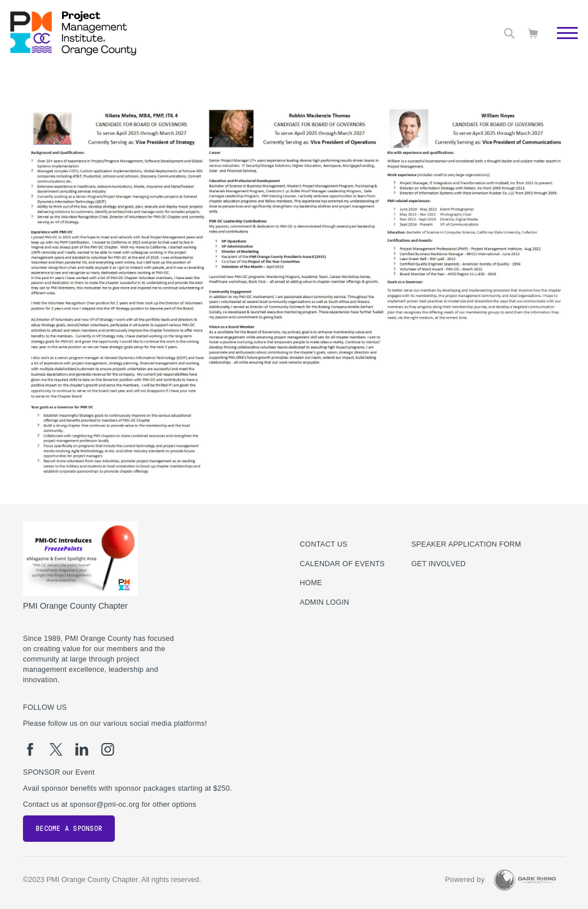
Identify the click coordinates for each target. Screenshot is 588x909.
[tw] (56, 749)
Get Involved (438, 564)
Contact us (324, 544)
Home (311, 583)
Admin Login (324, 602)
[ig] (108, 749)
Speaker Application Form (466, 544)
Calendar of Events (342, 564)
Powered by (465, 880)
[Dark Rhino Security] (525, 880)
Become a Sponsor (69, 829)
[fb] (30, 749)
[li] (82, 749)
